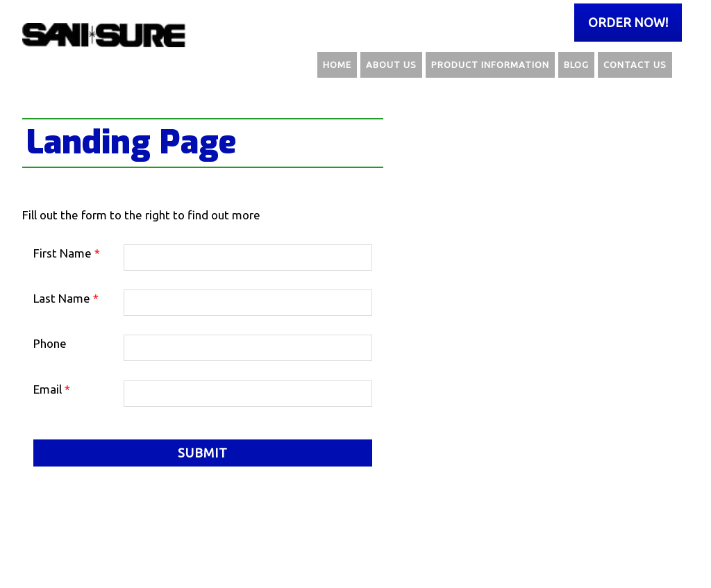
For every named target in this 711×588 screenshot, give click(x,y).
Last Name (66, 298)
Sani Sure (106, 35)
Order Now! (628, 22)
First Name (67, 253)
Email (52, 389)
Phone (50, 343)
